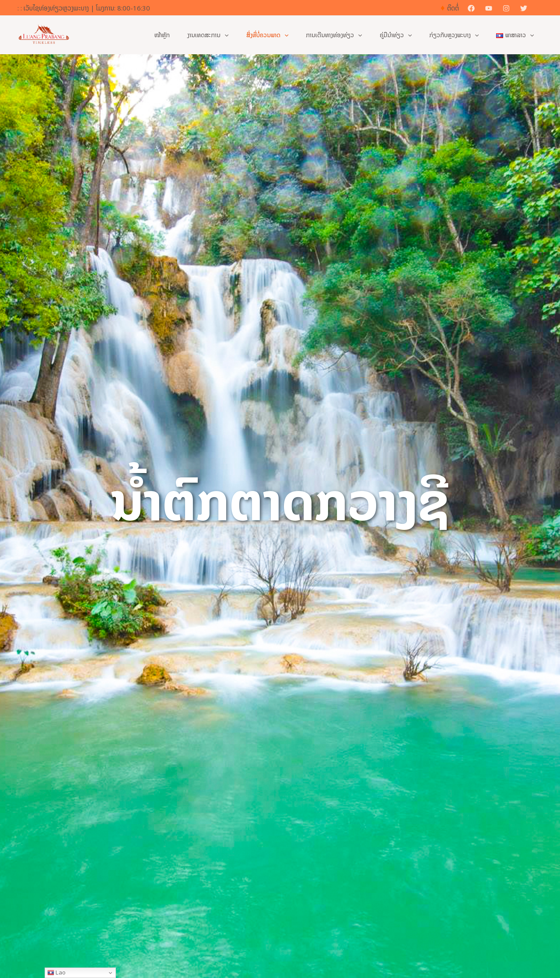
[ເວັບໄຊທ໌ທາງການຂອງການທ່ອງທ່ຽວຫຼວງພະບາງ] (44, 34)
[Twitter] (524, 8)
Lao (56, 972)
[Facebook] (471, 8)
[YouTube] (489, 8)
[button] (539, 8)
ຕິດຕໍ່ (453, 8)
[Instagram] (506, 8)
